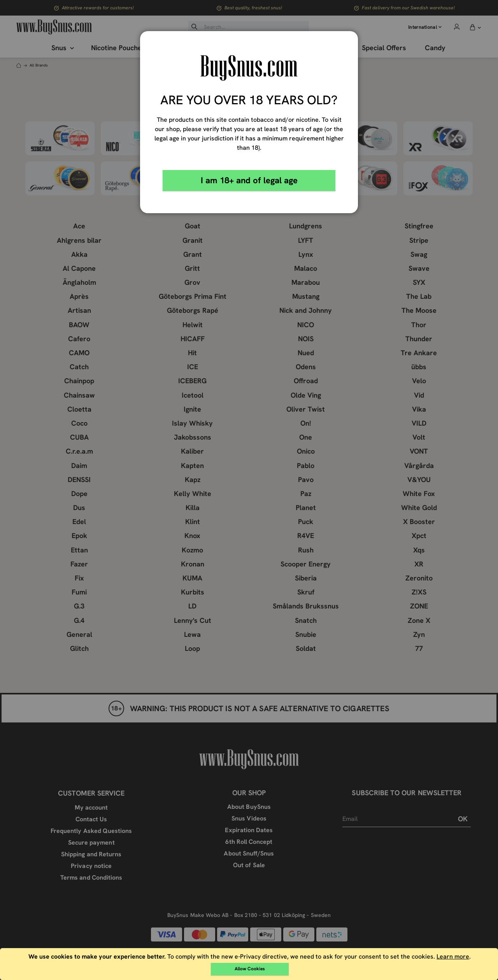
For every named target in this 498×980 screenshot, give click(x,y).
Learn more (453, 956)
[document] (250, 964)
